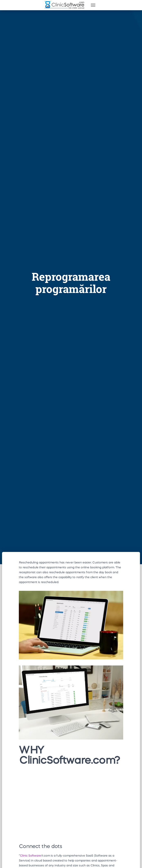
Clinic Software (30, 856)
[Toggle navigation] (93, 5)
